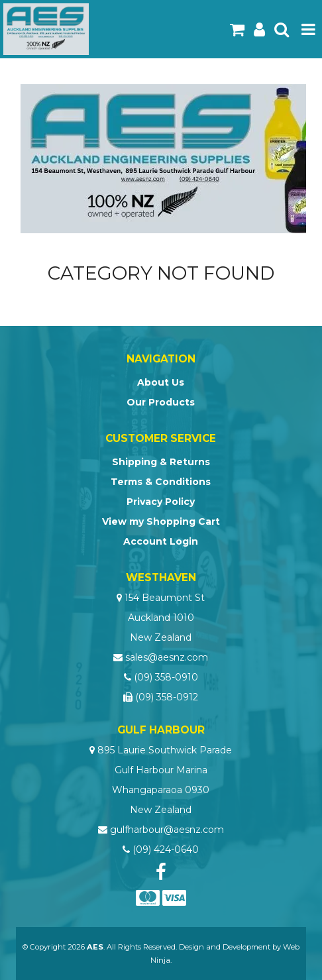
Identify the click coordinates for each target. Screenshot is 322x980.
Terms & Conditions (161, 482)
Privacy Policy (161, 502)
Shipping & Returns (161, 462)
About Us (161, 382)
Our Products (161, 402)
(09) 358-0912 (167, 697)
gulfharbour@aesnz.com (167, 830)
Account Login (161, 541)
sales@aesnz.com (167, 657)
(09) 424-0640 (166, 849)
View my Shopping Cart (161, 521)
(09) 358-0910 (166, 677)
